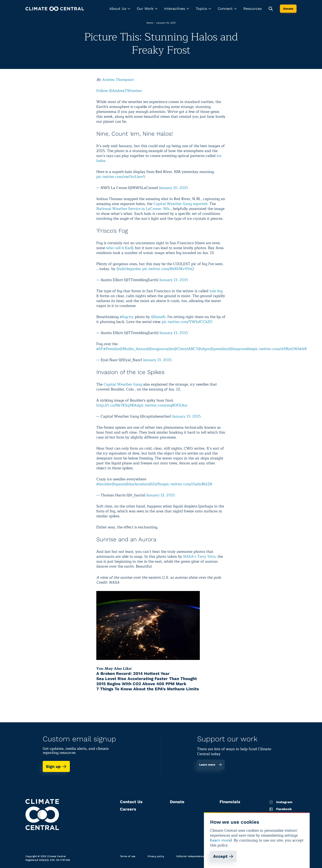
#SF (100, 349)
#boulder (104, 484)
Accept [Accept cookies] (223, 856)
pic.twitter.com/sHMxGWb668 (280, 349)
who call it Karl (119, 248)
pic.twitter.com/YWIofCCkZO (187, 322)
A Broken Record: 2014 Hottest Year (133, 673)
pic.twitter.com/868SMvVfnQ (168, 269)
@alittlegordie (128, 269)
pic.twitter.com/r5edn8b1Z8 (188, 484)
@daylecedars (137, 484)
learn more (221, 840)
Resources (252, 9)
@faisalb (158, 317)
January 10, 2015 (174, 188)
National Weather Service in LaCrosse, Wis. (133, 209)
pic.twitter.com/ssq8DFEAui (163, 405)
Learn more (211, 765)
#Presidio (111, 349)
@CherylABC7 (186, 349)
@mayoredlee (241, 349)
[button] (120, 9)
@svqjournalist (161, 349)
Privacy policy (156, 856)
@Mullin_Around (134, 349)
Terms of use (128, 856)
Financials (230, 802)
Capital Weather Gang (123, 384)
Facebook (280, 809)
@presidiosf (220, 349)
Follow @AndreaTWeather (119, 91)
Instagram (281, 802)
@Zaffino (157, 484)
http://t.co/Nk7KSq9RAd (118, 405)
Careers (128, 809)
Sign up (56, 766)
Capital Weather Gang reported (180, 204)
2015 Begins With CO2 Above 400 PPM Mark (141, 684)
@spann (118, 484)
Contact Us (131, 802)
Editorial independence (190, 856)
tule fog (216, 291)
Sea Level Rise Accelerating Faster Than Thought (147, 679)
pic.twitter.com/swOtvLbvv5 (121, 177)
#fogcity (127, 317)
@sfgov (204, 349)
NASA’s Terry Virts (199, 557)
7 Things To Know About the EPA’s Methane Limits (148, 689)
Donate (288, 9)
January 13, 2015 (174, 280)
